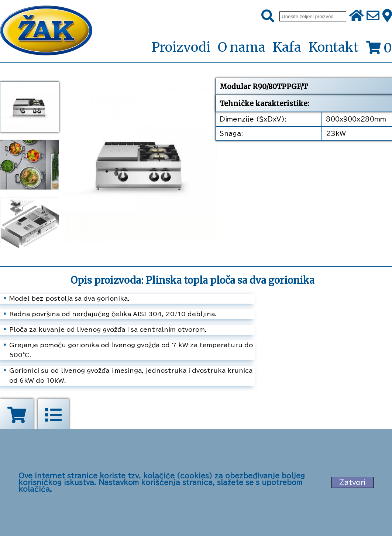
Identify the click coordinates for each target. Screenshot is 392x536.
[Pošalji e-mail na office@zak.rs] (373, 16)
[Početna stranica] (46, 31)
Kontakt (334, 47)
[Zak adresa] (387, 16)
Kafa (287, 47)
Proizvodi (181, 48)
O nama (242, 47)
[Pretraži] (268, 16)
